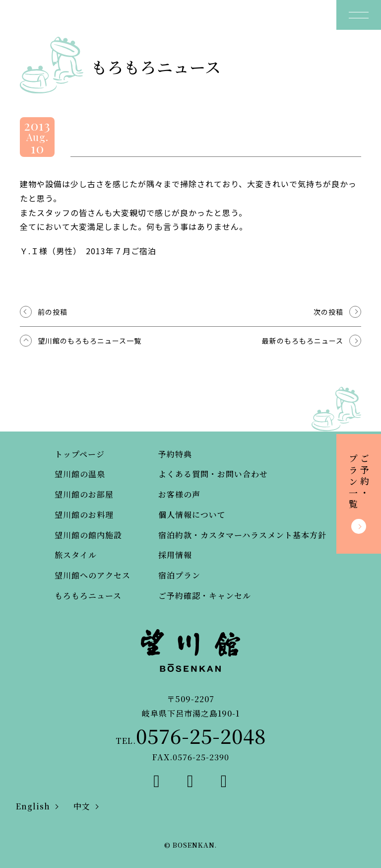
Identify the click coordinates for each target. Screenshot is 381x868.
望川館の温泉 (80, 474)
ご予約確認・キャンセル (205, 596)
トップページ (80, 454)
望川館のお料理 (84, 515)
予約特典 (175, 454)
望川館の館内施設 (88, 535)
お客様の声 (179, 494)
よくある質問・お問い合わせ (213, 474)
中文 (82, 806)
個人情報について (192, 515)
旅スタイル (76, 555)
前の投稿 (53, 312)
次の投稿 (328, 312)
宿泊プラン (179, 575)
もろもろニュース (88, 596)
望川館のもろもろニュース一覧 (90, 341)
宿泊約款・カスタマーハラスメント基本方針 (242, 535)
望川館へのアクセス (93, 575)
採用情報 (175, 555)
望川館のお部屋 (84, 494)
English (33, 806)
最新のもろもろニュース (303, 341)
